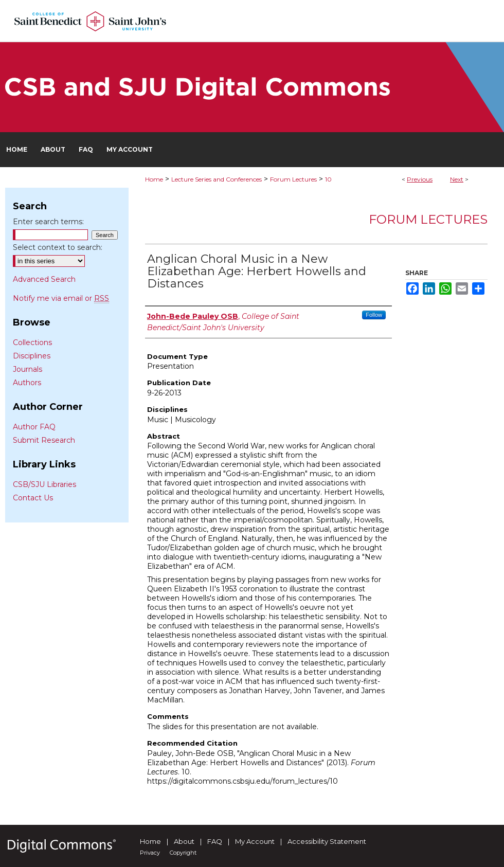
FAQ (215, 841)
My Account (255, 841)
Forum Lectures (293, 179)
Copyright (183, 853)
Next (457, 179)
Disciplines (32, 356)
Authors (27, 383)
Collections (32, 342)
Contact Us (33, 498)
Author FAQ (34, 427)
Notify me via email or (61, 298)
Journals (28, 369)
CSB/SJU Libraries (44, 484)
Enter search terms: (48, 222)
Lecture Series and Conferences (217, 179)
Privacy (150, 853)
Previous (420, 179)
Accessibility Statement (327, 841)
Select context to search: (58, 247)
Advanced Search (44, 279)
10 (328, 179)
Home (154, 179)
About (184, 841)
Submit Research (44, 440)
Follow (374, 315)
